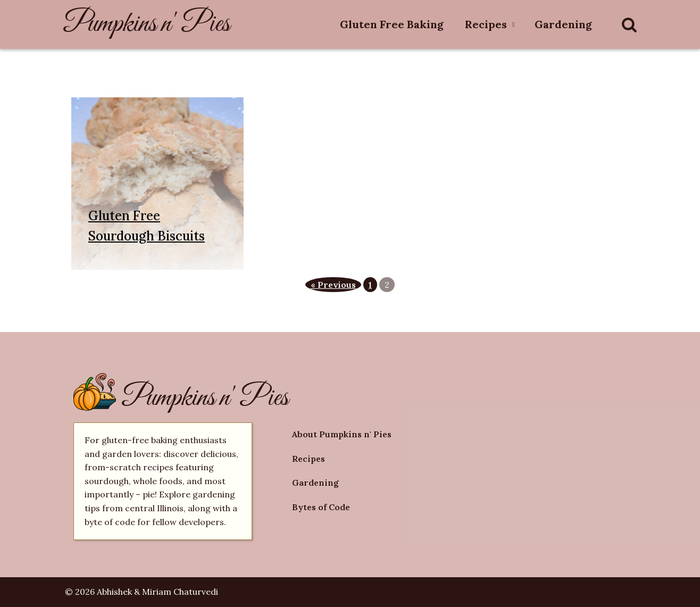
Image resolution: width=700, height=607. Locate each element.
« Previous (333, 285)
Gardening (563, 24)
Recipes (486, 24)
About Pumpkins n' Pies (342, 434)
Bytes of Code (321, 507)
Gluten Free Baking (392, 24)
